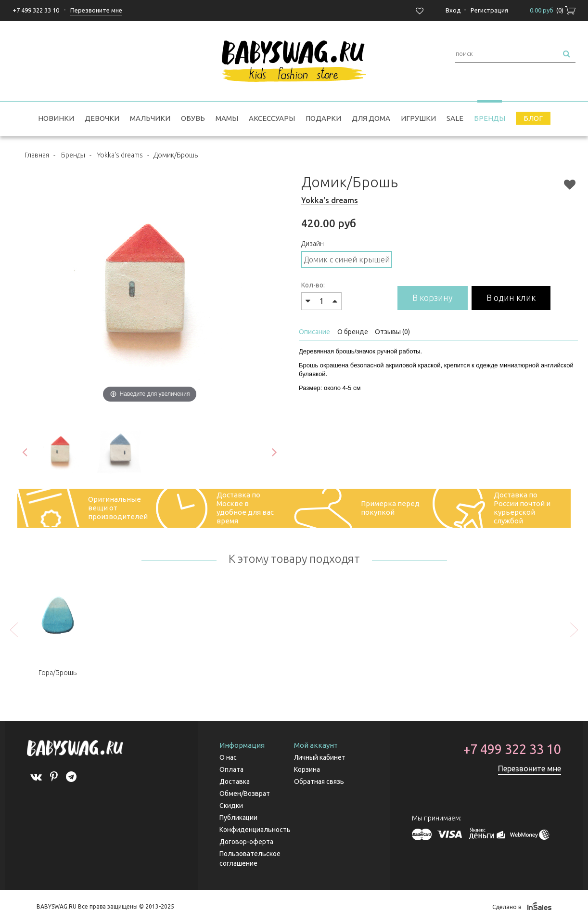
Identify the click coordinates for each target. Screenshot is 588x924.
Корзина (307, 769)
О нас (228, 757)
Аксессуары (272, 118)
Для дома (371, 118)
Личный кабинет (320, 757)
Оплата (231, 769)
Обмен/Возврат (245, 794)
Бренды (490, 118)
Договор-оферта (246, 842)
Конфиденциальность (255, 830)
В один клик (511, 298)
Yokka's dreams (120, 155)
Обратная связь (319, 781)
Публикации (238, 818)
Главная (37, 155)
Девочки (102, 118)
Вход (453, 10)
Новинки (56, 118)
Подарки (323, 118)
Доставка (235, 781)
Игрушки (418, 118)
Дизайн (313, 244)
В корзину (433, 298)
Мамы (227, 118)
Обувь (193, 118)
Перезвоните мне (530, 768)
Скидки (231, 806)
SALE (455, 118)
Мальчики (150, 118)
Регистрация (489, 10)
